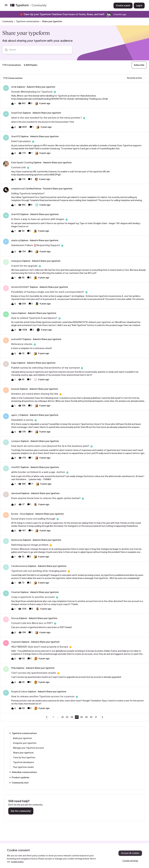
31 (96, 717)
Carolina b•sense (19, 566)
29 (86, 717)
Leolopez (16, 441)
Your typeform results (23, 767)
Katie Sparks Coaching (22, 163)
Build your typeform (22, 738)
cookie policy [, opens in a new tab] (17, 862)
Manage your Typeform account (29, 748)
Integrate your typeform (25, 743)
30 (91, 717)
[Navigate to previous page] (47, 717)
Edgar (14, 363)
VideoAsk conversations (23, 772)
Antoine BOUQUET (20, 287)
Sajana (14, 313)
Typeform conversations (28, 21)
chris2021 (16, 467)
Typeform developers (24, 762)
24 (62, 717)
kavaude (15, 389)
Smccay (15, 618)
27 (77, 717)
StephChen (17, 113)
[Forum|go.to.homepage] (60, 6)
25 (67, 717)
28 (82, 717)
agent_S (15, 415)
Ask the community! (21, 811)
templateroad (18, 189)
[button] (6, 6)
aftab (14, 87)
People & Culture (19, 692)
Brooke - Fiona (18, 514)
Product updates (19, 777)
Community (8, 21)
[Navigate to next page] (102, 717)
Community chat (18, 783)
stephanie (16, 642)
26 (72, 717)
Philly (14, 668)
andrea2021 (17, 339)
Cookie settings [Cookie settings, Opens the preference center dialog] (130, 861)
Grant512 (16, 136)
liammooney (17, 540)
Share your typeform (23, 753)
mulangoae (17, 261)
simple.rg (15, 240)
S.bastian (16, 592)
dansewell (16, 493)
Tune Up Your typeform (24, 757)
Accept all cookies (130, 853)
